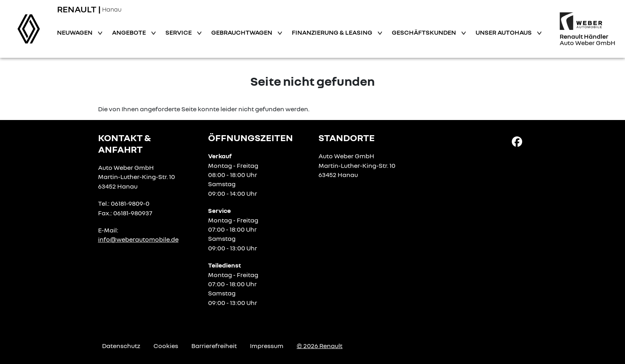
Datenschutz (121, 346)
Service (179, 32)
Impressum (267, 346)
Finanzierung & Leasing (333, 32)
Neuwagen (75, 32)
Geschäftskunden (425, 32)
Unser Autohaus (504, 32)
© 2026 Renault (319, 346)
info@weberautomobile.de (138, 239)
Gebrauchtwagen (242, 32)
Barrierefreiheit (214, 346)
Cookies (166, 346)
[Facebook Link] (517, 141)
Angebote (130, 32)
